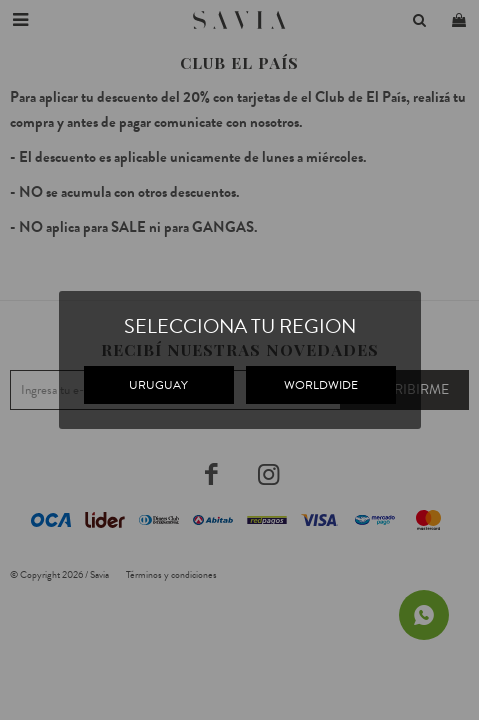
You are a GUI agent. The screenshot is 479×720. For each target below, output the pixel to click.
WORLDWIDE (321, 385)
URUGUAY (158, 385)
